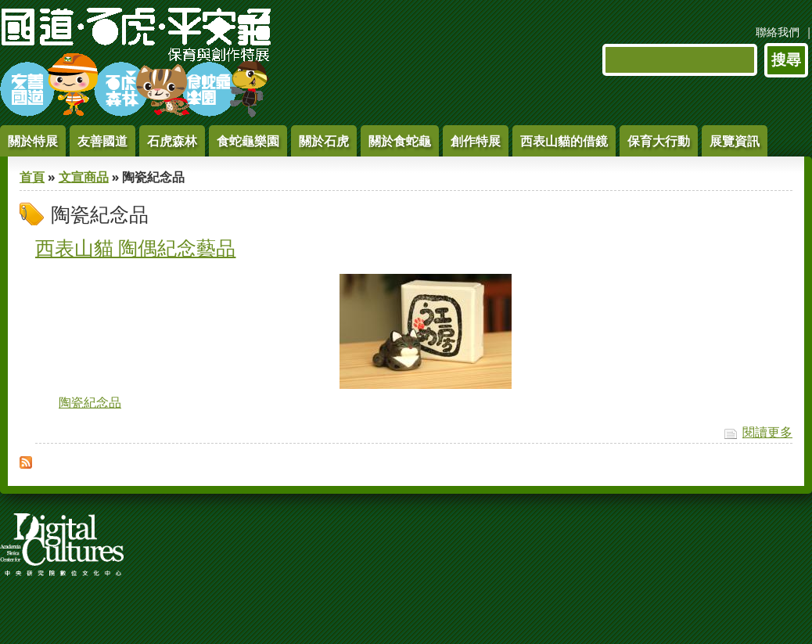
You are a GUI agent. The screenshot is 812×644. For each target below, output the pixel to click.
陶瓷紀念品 (90, 402)
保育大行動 (659, 141)
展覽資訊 (735, 141)
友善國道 (102, 141)
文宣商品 (84, 177)
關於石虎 (324, 141)
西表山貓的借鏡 (564, 141)
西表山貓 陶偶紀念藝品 (135, 247)
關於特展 (33, 141)
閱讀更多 (767, 432)
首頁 (32, 177)
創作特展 (476, 141)
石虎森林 (172, 141)
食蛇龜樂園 (248, 141)
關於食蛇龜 (400, 141)
